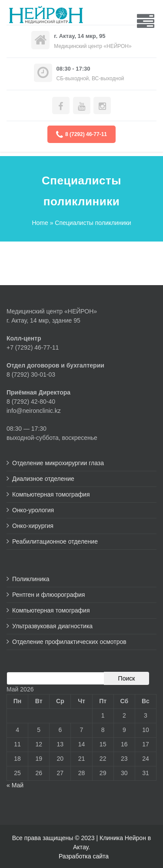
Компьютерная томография (51, 494)
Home (40, 223)
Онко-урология (33, 510)
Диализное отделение (43, 479)
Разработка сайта (84, 856)
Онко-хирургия (33, 526)
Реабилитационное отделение (55, 541)
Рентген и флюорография (48, 595)
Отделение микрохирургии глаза (58, 463)
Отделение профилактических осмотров (69, 642)
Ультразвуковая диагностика (52, 626)
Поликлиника (31, 579)
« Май (15, 785)
